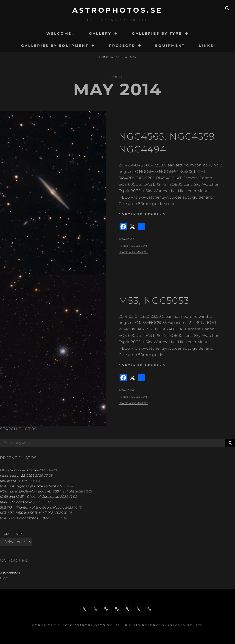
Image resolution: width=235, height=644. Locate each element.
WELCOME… (61, 33)
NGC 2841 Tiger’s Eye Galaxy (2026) (28, 486)
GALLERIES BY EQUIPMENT (55, 46)
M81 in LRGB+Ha (13, 481)
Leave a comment (133, 252)
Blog (4, 578)
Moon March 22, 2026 (17, 475)
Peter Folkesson (133, 246)
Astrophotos (10, 573)
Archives (13, 534)
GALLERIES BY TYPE (157, 33)
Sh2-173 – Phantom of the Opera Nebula (32, 507)
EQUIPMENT (170, 46)
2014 (120, 57)
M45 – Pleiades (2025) (17, 502)
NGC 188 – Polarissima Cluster (24, 518)
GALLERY (100, 33)
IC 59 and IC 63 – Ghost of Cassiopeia (30, 497)
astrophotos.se (118, 10)
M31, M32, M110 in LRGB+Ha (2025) (27, 513)
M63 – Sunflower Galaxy (19, 470)
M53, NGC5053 (154, 300)
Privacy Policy (185, 625)
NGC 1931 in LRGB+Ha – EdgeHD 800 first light (37, 491)
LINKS (206, 46)
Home (104, 57)
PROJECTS (122, 46)
